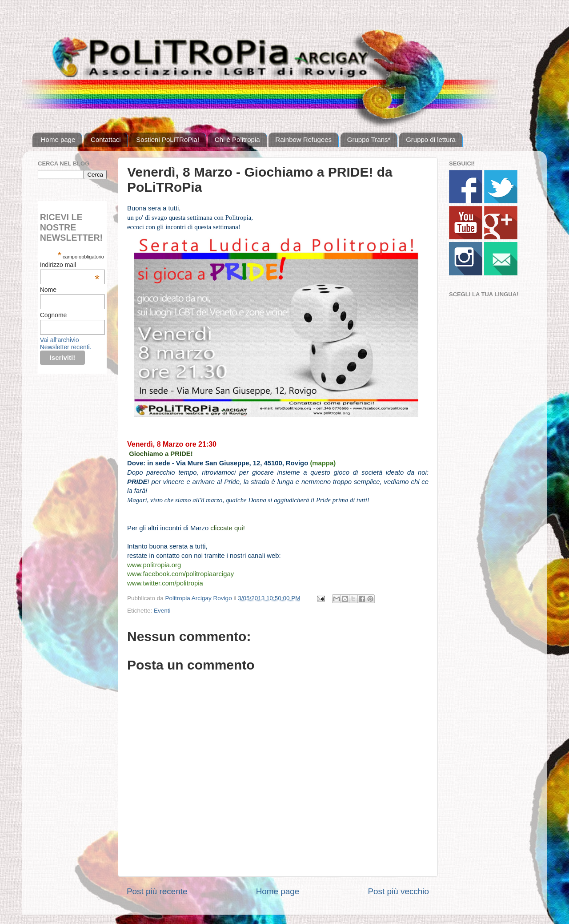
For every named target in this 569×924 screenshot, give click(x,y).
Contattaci (106, 139)
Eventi (162, 611)
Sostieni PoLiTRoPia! (168, 139)
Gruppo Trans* (369, 139)
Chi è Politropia (237, 139)
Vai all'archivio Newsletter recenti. (66, 343)
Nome (48, 290)
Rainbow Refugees (303, 139)
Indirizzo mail (70, 265)
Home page (58, 139)
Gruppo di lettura (431, 139)
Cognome (54, 315)
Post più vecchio (398, 891)
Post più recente (157, 891)
